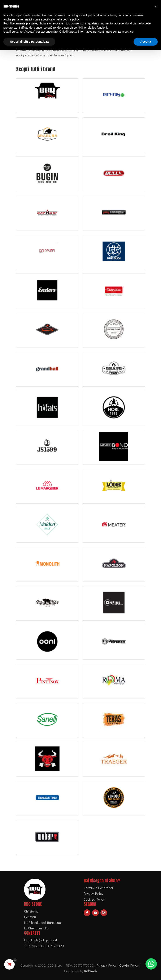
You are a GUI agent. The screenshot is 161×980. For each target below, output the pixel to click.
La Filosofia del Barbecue (42, 922)
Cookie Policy (129, 965)
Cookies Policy (94, 899)
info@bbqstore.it (45, 940)
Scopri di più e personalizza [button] (29, 42)
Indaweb (90, 971)
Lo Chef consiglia (36, 928)
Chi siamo (31, 911)
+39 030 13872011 (51, 946)
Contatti (30, 917)
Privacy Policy (93, 893)
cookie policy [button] (71, 19)
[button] (156, 7)
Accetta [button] (146, 42)
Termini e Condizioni (98, 888)
